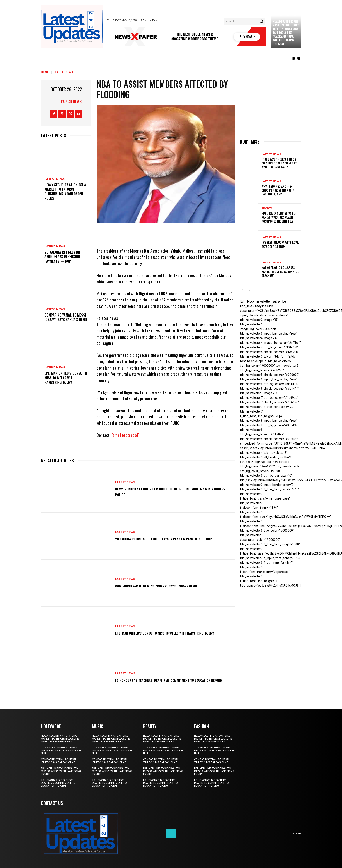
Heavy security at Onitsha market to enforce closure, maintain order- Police (65, 192)
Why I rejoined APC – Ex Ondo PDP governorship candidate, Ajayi (278, 190)
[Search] (261, 22)
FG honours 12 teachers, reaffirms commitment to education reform (164, 680)
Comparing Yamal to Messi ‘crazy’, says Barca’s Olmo (66, 317)
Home (45, 72)
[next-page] (250, 290)
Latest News (64, 72)
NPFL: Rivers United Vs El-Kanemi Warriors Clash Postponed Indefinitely (279, 217)
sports (267, 208)
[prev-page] (243, 290)
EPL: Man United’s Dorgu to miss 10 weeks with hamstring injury (66, 378)
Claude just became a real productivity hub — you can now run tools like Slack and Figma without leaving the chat (286, 32)
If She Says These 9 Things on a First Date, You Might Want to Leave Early (279, 163)
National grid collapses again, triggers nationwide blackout (280, 271)
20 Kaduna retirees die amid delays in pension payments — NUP (62, 257)
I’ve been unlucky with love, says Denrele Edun (280, 244)
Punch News (71, 101)
